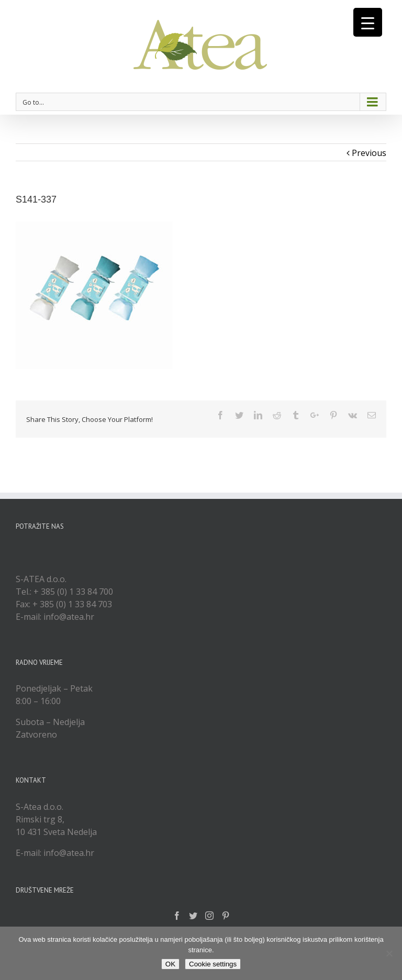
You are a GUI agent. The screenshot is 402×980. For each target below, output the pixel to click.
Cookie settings (213, 964)
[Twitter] (193, 916)
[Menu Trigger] (368, 22)
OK (170, 964)
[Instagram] (209, 916)
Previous (369, 153)
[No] (389, 953)
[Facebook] (177, 916)
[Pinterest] (226, 916)
